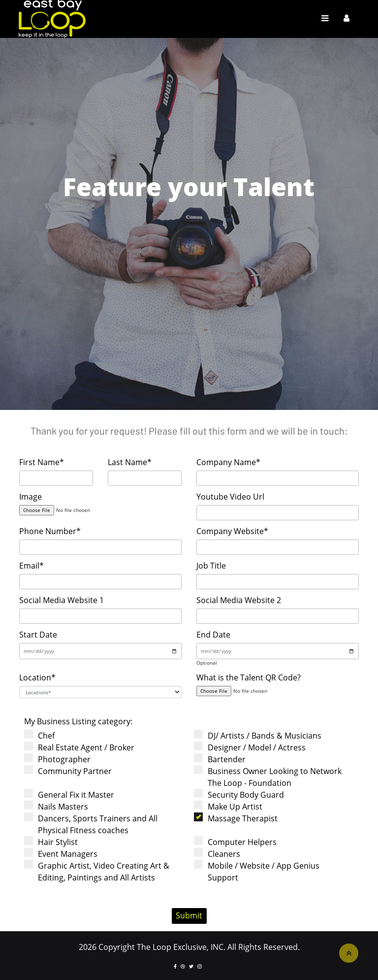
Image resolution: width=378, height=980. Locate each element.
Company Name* (228, 462)
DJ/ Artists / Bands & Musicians (261, 735)
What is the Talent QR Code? (249, 677)
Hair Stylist (54, 842)
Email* (31, 566)
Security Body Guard (242, 794)
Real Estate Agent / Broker (82, 747)
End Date (213, 635)
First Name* (42, 462)
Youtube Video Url (230, 497)
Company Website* (232, 531)
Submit (189, 915)
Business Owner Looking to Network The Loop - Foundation (271, 777)
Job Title (211, 566)
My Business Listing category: (78, 721)
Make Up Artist (231, 806)
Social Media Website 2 (239, 600)
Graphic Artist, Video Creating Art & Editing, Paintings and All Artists (100, 871)
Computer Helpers (238, 842)
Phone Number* (50, 531)
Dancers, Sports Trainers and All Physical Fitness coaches (94, 824)
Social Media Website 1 (62, 600)
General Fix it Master (72, 794)
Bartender (223, 759)
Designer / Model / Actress (253, 747)
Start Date (38, 635)
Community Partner (71, 771)
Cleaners (220, 854)
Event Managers (64, 854)
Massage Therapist (239, 818)
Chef (43, 735)
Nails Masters (59, 806)
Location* (37, 677)
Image (31, 497)
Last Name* (130, 462)
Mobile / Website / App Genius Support (260, 871)
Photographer (61, 759)
